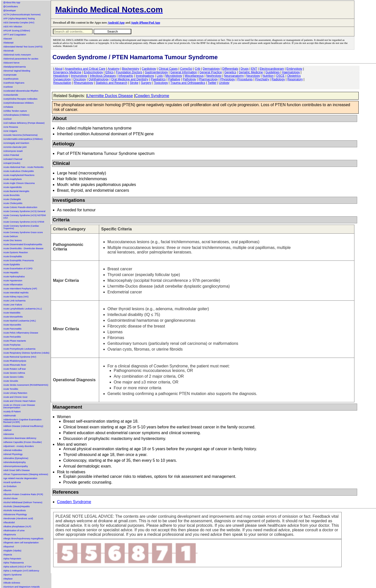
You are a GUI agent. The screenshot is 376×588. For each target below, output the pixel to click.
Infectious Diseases (103, 76)
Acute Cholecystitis (13, 203)
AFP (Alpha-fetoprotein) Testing (19, 19)
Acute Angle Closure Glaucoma (19, 183)
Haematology (291, 72)
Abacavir (8, 39)
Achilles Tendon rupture (15, 111)
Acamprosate (10, 75)
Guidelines (272, 72)
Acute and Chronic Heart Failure (19, 401)
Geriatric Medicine (251, 72)
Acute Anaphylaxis (13, 179)
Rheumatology (83, 83)
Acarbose (8, 87)
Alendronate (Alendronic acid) (18, 518)
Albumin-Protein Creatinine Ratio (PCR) (23, 494)
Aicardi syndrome (12, 482)
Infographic (126, 76)
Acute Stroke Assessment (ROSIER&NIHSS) (26, 385)
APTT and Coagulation (15, 35)
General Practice (210, 72)
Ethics (110, 72)
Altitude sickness (12, 583)
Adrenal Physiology (13, 454)
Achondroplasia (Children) (16, 115)
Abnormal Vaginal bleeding (17, 71)
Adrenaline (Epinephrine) (16, 458)
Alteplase (8, 579)
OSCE (280, 76)
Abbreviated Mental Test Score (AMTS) (23, 47)
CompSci (186, 69)
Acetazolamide (11, 95)
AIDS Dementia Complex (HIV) (19, 23)
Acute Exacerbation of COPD (18, 269)
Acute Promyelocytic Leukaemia (19, 349)
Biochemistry (131, 69)
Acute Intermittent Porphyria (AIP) (20, 289)
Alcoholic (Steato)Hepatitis (17, 506)
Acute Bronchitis (11, 195)
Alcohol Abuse (10, 498)
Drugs (245, 69)
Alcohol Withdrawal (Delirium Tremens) (23, 502)
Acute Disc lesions (13, 240)
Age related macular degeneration (20, 478)
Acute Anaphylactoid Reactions (19, 175)
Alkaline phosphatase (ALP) (17, 527)
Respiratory (295, 79)
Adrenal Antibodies (13, 450)
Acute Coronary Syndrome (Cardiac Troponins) (21, 227)
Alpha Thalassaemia (13, 563)
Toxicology (161, 83)
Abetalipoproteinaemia (15, 67)
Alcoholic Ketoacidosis (15, 510)
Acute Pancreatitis (12, 329)
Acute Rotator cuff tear (15, 369)
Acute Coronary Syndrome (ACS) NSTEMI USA (25, 217)
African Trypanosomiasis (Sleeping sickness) (26, 474)
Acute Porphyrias (12, 345)
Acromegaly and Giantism (16, 143)
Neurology (253, 76)
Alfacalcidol (9, 522)
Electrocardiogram (272, 69)
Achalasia (8, 107)
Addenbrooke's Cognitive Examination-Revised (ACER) (23, 421)
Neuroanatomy (234, 76)
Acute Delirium (11, 236)
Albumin (7, 490)
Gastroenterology (156, 72)
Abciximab (9, 51)
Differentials (230, 69)
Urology (224, 83)
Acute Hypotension (13, 281)
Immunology (79, 76)
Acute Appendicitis (13, 187)
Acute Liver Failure (13, 305)
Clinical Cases (168, 69)
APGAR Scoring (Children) (17, 31)
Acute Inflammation (13, 285)
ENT (254, 69)
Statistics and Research (111, 83)
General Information (184, 72)
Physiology (227, 79)
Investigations (145, 76)
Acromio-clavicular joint (15, 147)
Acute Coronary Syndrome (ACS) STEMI (24, 222)
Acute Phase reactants (15, 341)
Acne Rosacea (11, 127)
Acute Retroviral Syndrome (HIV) (20, 357)
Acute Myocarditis (12, 325)
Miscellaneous (194, 76)
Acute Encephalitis (13, 256)
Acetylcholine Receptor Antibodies (20, 99)
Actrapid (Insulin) (12, 163)
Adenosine (9, 434)
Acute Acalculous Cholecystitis (19, 171)
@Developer (10, 11)
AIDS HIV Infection (13, 27)
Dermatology (211, 69)
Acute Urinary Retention (15, 393)
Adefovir (7, 430)
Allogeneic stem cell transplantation (21, 543)
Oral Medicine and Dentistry (130, 79)
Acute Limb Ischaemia (14, 301)
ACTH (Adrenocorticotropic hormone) (22, 15)
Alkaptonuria (10, 535)
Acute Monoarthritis (13, 317)
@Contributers (11, 7)
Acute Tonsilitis (11, 389)
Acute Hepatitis (11, 273)
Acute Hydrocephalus (14, 277)
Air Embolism (10, 486)
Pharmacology (208, 79)
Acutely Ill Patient (12, 412)
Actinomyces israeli (13, 151)
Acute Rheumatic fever (15, 365)
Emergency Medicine (67, 72)
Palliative (174, 79)
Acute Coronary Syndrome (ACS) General (24, 211)
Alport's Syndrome (12, 575)
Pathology (189, 79)
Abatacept (8, 43)
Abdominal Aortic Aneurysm (17, 55)
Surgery (146, 83)
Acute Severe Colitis (13, 377)
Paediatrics (158, 79)
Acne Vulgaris (10, 131)
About (59, 69)
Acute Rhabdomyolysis (15, 361)
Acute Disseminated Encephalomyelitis (23, 244)
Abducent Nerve (11, 63)
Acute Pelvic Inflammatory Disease (21, 333)
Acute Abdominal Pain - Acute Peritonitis (23, 167)
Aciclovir (8, 119)
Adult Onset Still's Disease (16, 470)
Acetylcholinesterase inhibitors (18, 103)
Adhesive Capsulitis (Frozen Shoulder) (23, 442)
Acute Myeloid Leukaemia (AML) (20, 321)
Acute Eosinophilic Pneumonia (19, 260)
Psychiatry (262, 79)
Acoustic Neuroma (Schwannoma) (20, 135)
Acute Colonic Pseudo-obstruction (20, 207)
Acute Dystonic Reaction (16, 252)
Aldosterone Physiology (15, 514)
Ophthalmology (99, 79)
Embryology (294, 69)
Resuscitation (62, 83)
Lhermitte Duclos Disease (110, 96)
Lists (160, 76)
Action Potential (11, 155)
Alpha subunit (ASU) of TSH (17, 567)
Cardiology (149, 69)
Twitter (212, 83)
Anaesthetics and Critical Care (85, 69)
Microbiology (174, 76)
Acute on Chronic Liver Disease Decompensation (19, 406)
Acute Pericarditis (12, 337)
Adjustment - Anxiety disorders (19, 446)
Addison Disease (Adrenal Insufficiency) (23, 426)
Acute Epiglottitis (12, 265)
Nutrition (268, 76)
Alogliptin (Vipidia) (12, 551)
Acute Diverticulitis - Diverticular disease (23, 248)
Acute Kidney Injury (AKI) (16, 297)
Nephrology (214, 76)
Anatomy (114, 69)
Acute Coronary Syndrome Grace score (23, 232)
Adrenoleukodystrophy (15, 462)
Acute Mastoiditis (12, 313)
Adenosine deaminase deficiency (20, 438)
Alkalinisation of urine (14, 531)
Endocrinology (93, 72)
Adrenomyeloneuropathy (16, 466)
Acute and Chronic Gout (15, 397)
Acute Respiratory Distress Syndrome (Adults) (26, 353)
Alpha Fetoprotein (12, 559)
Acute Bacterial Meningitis (16, 191)
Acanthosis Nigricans (14, 83)
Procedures (245, 79)
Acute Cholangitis (12, 199)
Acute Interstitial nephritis (16, 293)
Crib (198, 69)
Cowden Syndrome (152, 96)
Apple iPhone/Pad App (145, 23)
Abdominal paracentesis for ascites (21, 59)
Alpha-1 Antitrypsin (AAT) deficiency (21, 571)
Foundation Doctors (129, 72)
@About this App (12, 3)
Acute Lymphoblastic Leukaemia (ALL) (23, 309)
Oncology (80, 79)
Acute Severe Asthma (14, 373)
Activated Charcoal (13, 159)
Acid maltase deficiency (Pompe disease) (24, 123)
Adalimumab (10, 416)
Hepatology (61, 76)
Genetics (230, 72)
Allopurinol (9, 547)
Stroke (134, 83)
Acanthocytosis (11, 79)
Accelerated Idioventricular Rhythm (21, 91)
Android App (116, 23)
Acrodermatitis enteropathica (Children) (23, 139)
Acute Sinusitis (11, 381)
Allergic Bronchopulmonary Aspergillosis (23, 539)
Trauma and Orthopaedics (188, 83)
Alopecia (8, 555)
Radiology (278, 79)
